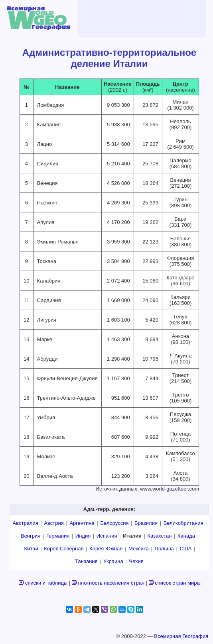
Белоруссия (114, 523)
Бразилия (146, 523)
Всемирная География (181, 636)
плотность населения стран (111, 583)
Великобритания (183, 523)
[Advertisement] (137, 18)
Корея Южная (106, 549)
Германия (58, 536)
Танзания (86, 561)
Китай (31, 549)
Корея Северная (64, 549)
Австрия (54, 523)
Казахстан (159, 536)
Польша (164, 549)
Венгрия (31, 536)
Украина (113, 561)
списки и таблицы (46, 583)
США (185, 549)
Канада (186, 536)
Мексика (139, 549)
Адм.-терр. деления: (109, 509)
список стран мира (177, 583)
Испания (107, 536)
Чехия (136, 561)
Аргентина (82, 523)
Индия (83, 536)
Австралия (26, 523)
